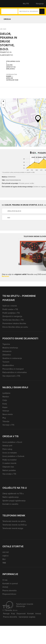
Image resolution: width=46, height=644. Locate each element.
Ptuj (4, 418)
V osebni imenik (9, 463)
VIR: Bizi (3, 29)
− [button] (3, 105)
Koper (5, 407)
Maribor (6, 397)
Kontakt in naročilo (10, 504)
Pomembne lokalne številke (14, 323)
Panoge (6, 614)
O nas (5, 580)
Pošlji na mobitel (10, 460)
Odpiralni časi (8, 467)
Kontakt (30, 614)
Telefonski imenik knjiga (13, 528)
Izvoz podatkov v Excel (12, 442)
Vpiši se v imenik (10, 306)
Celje (5, 400)
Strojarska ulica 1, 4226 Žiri (13, 63)
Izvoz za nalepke (10, 453)
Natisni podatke (9, 470)
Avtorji (5, 587)
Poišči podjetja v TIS (11, 313)
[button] (7, 4)
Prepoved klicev (9, 594)
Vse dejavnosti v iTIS (11, 376)
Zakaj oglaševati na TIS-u (13, 493)
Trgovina (6, 344)
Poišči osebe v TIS (10, 309)
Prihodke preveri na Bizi (26, 183)
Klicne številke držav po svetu (15, 327)
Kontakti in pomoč (10, 583)
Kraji (13, 614)
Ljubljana (6, 393)
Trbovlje (6, 421)
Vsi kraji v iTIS (8, 425)
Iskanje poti (7, 446)
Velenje (6, 411)
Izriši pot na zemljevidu (11, 68)
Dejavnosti (21, 614)
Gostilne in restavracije (12, 358)
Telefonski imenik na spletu (14, 521)
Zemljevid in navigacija (12, 316)
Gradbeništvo (8, 365)
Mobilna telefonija (10, 348)
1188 (4, 563)
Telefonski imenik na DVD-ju (15, 525)
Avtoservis (7, 351)
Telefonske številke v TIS (13, 320)
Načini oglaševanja (10, 497)
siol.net (6, 552)
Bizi (4, 559)
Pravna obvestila (9, 590)
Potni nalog (7, 449)
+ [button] (3, 102)
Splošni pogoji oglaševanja (14, 501)
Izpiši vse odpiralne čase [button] (12, 79)
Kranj (5, 404)
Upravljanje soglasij (27, 617)
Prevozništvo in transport (13, 369)
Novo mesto (8, 414)
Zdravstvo (7, 355)
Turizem (6, 362)
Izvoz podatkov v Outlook (13, 456)
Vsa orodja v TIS (9, 474)
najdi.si (5, 556)
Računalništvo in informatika (15, 372)
